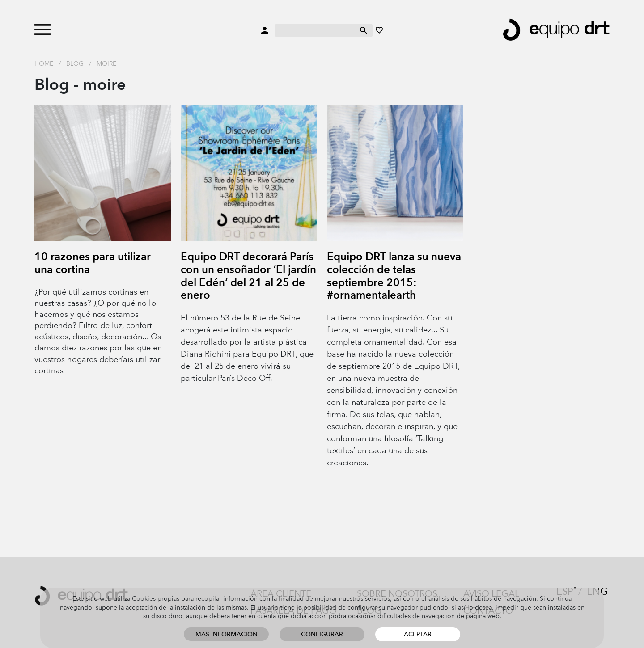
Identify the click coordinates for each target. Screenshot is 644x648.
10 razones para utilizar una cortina (93, 263)
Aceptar (418, 634)
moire (106, 64)
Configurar (322, 634)
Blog (75, 64)
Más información (227, 634)
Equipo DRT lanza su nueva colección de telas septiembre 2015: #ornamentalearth (394, 276)
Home (44, 64)
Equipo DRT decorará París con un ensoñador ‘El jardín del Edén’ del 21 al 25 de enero (248, 276)
